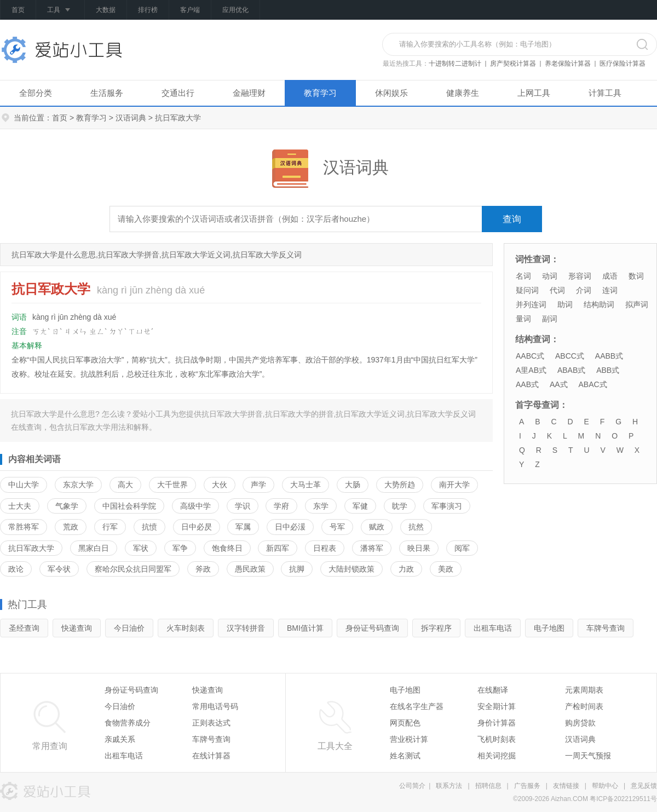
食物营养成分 (128, 723)
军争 (180, 548)
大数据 (106, 10)
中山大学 (24, 485)
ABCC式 (570, 356)
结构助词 (599, 304)
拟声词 (637, 304)
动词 (550, 276)
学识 (243, 506)
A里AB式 (531, 370)
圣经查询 (24, 628)
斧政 (203, 569)
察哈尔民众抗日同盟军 (133, 569)
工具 (60, 10)
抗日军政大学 (31, 548)
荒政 (71, 527)
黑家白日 (94, 548)
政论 (16, 569)
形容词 (580, 276)
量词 (523, 319)
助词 (565, 304)
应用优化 (235, 10)
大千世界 (172, 485)
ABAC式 (592, 384)
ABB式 (608, 370)
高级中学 (195, 506)
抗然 (416, 527)
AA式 (559, 384)
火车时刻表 (186, 628)
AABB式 (609, 356)
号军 (337, 527)
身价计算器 (497, 723)
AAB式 (527, 384)
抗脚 (297, 569)
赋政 (377, 527)
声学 (258, 485)
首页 (18, 10)
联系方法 (449, 786)
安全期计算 (497, 706)
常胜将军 (24, 527)
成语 (610, 276)
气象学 (67, 506)
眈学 (400, 506)
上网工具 (534, 93)
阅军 (462, 548)
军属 (243, 527)
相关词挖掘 (497, 756)
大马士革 (306, 485)
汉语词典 (131, 118)
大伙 (220, 485)
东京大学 (78, 485)
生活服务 (107, 93)
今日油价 (129, 628)
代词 (557, 290)
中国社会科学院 (129, 506)
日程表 (325, 548)
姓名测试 (405, 756)
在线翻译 (493, 690)
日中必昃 (197, 527)
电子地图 (549, 628)
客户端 (190, 10)
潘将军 (372, 548)
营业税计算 (409, 739)
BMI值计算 (305, 628)
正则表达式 (211, 723)
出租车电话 (493, 628)
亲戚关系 (120, 739)
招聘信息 (488, 786)
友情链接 (566, 786)
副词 (550, 319)
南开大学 (454, 485)
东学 (321, 506)
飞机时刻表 (497, 739)
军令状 (59, 569)
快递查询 (77, 628)
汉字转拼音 (246, 628)
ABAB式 (571, 370)
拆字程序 (436, 628)
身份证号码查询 (372, 628)
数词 (636, 276)
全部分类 (36, 93)
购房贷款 (580, 723)
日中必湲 (290, 527)
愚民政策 (250, 569)
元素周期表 (584, 690)
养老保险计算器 (568, 64)
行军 (110, 527)
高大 (125, 485)
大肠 (353, 485)
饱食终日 (227, 548)
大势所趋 (400, 485)
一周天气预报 (588, 756)
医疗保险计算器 (623, 64)
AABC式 (530, 356)
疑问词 (527, 290)
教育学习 (320, 93)
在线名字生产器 (417, 706)
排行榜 (148, 10)
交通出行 (178, 93)
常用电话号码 (215, 706)
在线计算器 (211, 756)
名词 (523, 276)
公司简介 (412, 786)
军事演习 (447, 506)
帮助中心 (605, 786)
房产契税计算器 (513, 64)
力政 (406, 569)
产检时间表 (584, 706)
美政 (446, 569)
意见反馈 (644, 786)
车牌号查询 (606, 628)
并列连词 (531, 304)
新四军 (278, 548)
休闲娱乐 (391, 93)
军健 (360, 506)
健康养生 (463, 93)
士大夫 (20, 506)
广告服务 (527, 786)
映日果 (419, 548)
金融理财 (249, 93)
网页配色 (405, 723)
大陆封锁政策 (351, 569)
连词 (610, 290)
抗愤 (149, 527)
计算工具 (605, 93)
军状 (141, 548)
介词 (584, 290)
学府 (281, 506)
